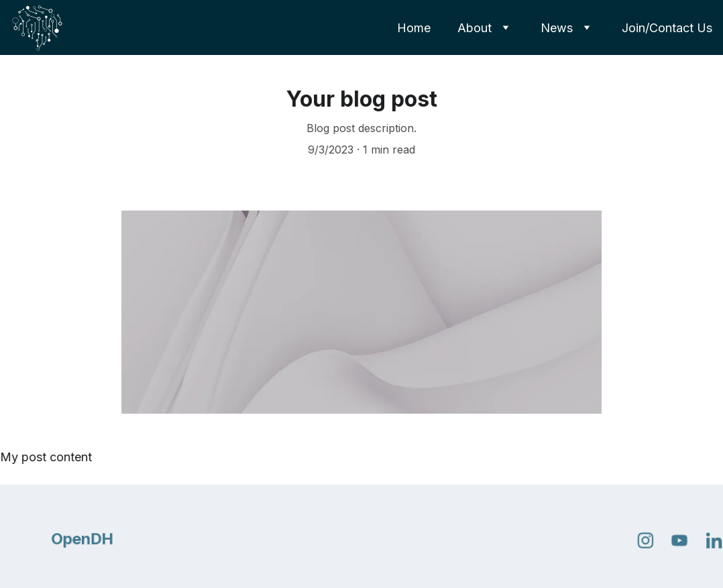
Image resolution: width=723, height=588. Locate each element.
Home (414, 28)
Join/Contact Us (667, 28)
